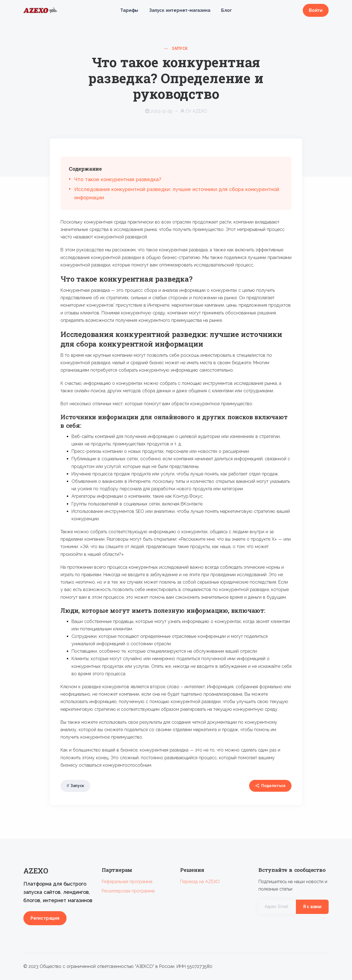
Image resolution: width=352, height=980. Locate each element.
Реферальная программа (127, 882)
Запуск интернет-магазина (180, 10)
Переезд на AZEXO (200, 882)
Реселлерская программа (128, 891)
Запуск (180, 48)
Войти (316, 10)
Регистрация (45, 918)
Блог (226, 10)
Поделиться (270, 786)
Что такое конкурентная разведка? (118, 179)
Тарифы (129, 10)
